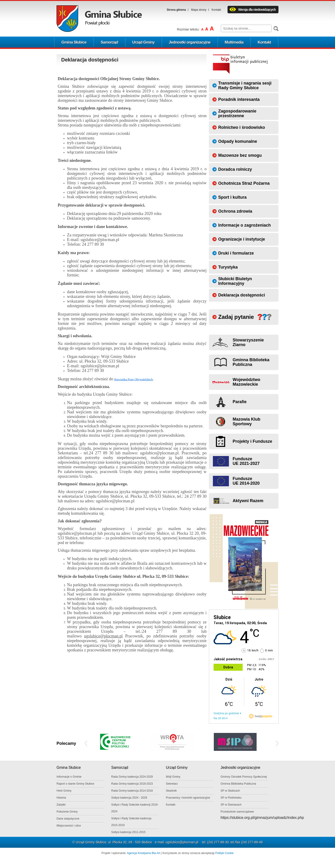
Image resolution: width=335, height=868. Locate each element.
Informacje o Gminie (69, 777)
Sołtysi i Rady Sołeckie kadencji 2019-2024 (135, 808)
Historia (61, 798)
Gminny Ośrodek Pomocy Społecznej (244, 777)
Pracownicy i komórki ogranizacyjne (188, 798)
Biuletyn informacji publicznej (240, 64)
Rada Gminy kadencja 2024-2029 (132, 777)
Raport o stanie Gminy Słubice (75, 784)
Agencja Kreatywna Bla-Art (143, 853)
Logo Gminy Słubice (99, 19)
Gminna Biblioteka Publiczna (238, 784)
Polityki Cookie (224, 853)
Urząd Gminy (144, 42)
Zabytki (61, 805)
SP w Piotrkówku (231, 798)
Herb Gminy (64, 791)
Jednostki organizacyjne (190, 42)
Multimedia (234, 42)
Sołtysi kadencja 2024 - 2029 (129, 798)
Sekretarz (172, 784)
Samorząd (109, 42)
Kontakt (216, 10)
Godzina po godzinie (226, 713)
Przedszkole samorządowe (237, 812)
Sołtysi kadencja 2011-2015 (128, 832)
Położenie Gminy (67, 812)
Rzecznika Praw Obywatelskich (133, 379)
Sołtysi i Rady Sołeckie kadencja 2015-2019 (131, 822)
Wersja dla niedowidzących (257, 10)
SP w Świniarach (231, 805)
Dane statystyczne (68, 819)
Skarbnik (171, 791)
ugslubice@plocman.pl (182, 842)
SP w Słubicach (230, 791)
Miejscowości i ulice (69, 826)
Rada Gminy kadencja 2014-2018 (132, 791)
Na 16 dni (219, 718)
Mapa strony (199, 10)
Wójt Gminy (173, 777)
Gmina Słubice (74, 42)
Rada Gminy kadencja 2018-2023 (132, 784)
